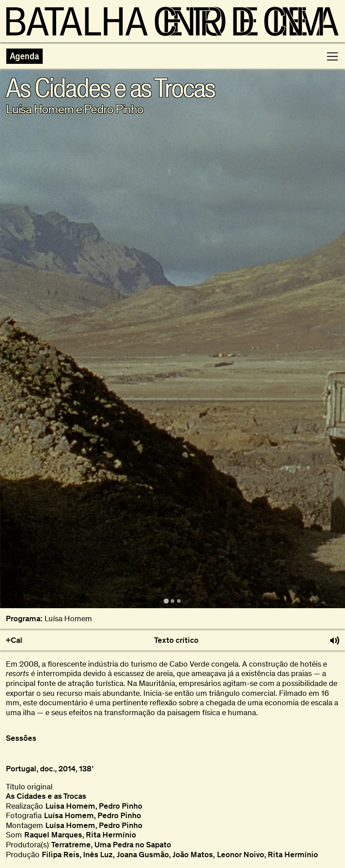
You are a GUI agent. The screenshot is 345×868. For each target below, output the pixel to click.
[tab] (166, 601)
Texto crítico (176, 640)
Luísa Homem (68, 619)
